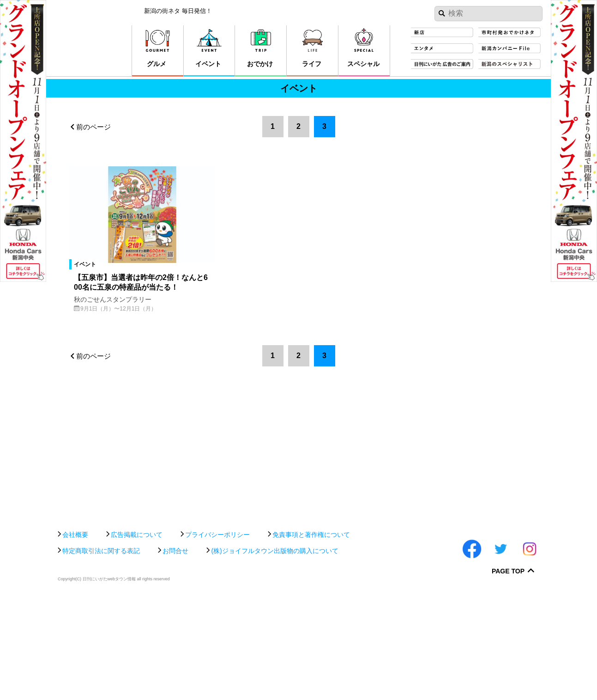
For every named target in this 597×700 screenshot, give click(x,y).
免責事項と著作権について (311, 634)
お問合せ (175, 651)
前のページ (93, 127)
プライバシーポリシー (217, 634)
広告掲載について (137, 634)
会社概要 (75, 634)
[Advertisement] (298, 589)
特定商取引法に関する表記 (101, 651)
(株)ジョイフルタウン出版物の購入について (274, 651)
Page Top (508, 672)
